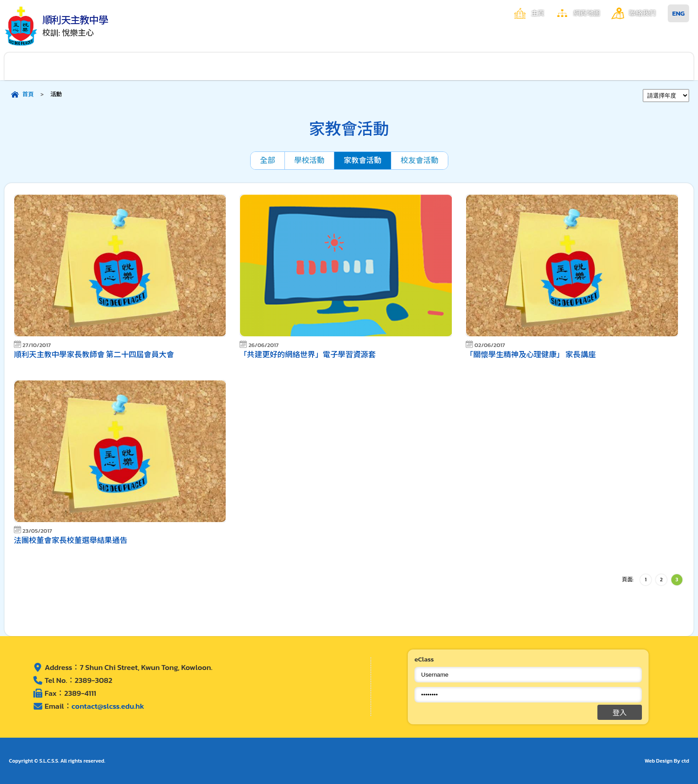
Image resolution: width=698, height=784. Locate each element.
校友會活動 (420, 160)
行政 (134, 66)
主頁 (538, 13)
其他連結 (651, 66)
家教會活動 (363, 160)
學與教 (306, 66)
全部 (268, 160)
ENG (678, 13)
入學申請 (564, 66)
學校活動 (309, 160)
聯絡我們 (642, 13)
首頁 (28, 94)
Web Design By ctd (667, 761)
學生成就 (392, 66)
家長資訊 (479, 66)
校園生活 (220, 66)
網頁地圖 (587, 13)
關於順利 (48, 66)
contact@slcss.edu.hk (108, 706)
